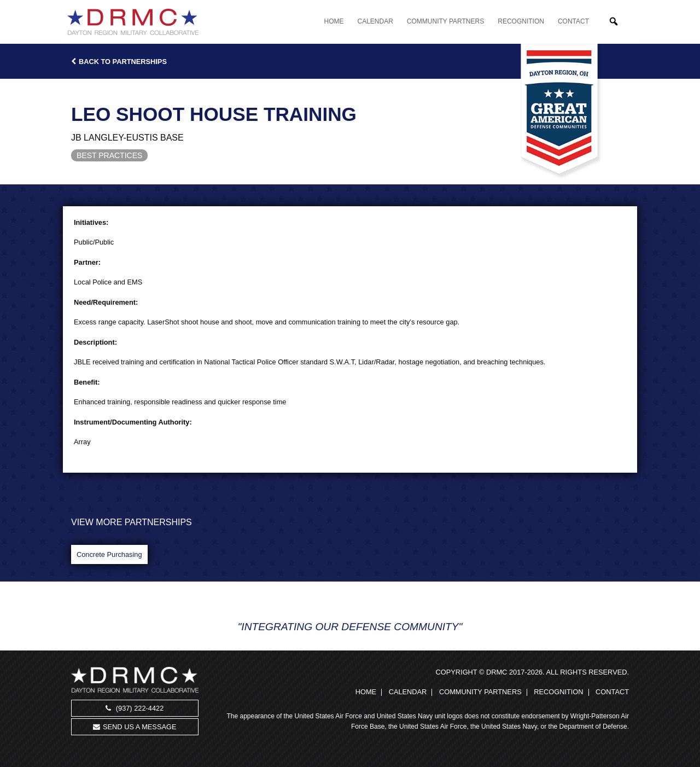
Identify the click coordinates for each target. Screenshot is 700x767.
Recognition (521, 21)
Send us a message (135, 727)
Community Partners (445, 21)
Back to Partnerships (119, 62)
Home (334, 21)
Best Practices (109, 155)
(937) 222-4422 (135, 708)
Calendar (375, 21)
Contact (573, 21)
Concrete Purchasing (109, 554)
